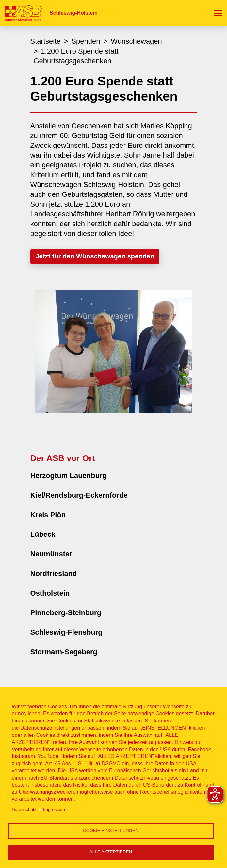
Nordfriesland (54, 573)
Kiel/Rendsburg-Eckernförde (79, 495)
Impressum (54, 809)
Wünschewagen (136, 41)
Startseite (46, 41)
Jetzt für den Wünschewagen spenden (95, 256)
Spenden (86, 41)
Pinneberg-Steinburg (66, 613)
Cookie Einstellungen (111, 831)
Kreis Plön (48, 515)
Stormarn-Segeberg (64, 652)
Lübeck (43, 534)
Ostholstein (50, 593)
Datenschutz (24, 809)
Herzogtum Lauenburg (69, 476)
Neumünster (51, 554)
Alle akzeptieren (111, 852)
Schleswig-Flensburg (66, 632)
